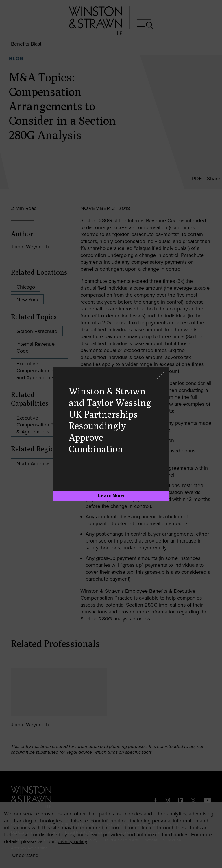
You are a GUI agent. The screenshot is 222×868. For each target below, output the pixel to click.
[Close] (160, 376)
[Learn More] (111, 496)
